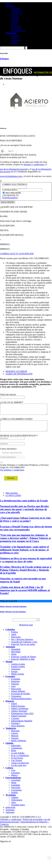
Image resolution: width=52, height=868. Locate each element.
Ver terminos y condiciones (12, 474)
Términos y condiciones (11, 823)
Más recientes (12, 497)
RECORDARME (13, 193)
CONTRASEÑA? (10, 198)
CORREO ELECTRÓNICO (15, 184)
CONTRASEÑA (10, 190)
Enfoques (4, 59)
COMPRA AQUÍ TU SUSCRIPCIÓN (17, 254)
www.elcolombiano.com (11, 176)
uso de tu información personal (14, 169)
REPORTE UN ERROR (16, 371)
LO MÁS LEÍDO (13, 500)
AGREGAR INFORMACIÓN (19, 374)
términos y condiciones (34, 164)
